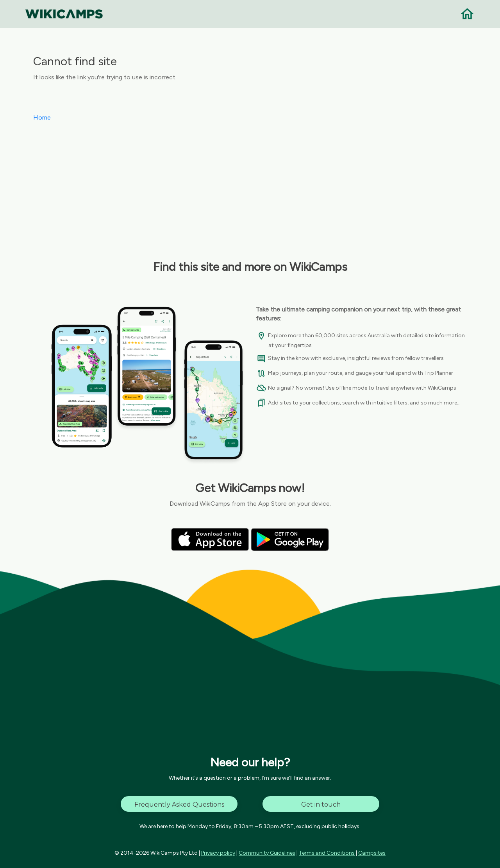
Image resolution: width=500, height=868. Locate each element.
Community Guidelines (267, 853)
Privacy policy (218, 853)
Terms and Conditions (327, 853)
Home (42, 117)
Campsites (372, 853)
